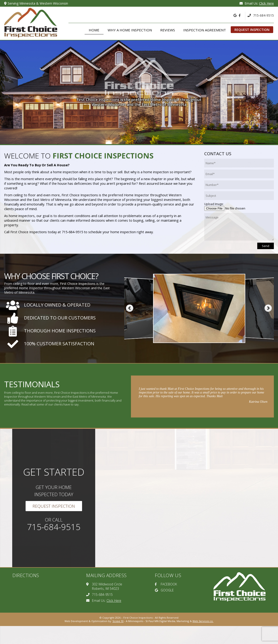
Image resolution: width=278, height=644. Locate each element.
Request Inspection (252, 30)
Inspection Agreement (205, 30)
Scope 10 (118, 621)
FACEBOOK (166, 584)
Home (94, 30)
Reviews (168, 30)
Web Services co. (203, 621)
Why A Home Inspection (130, 30)
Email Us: (257, 3)
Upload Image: (214, 204)
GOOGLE (164, 590)
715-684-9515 (261, 15)
